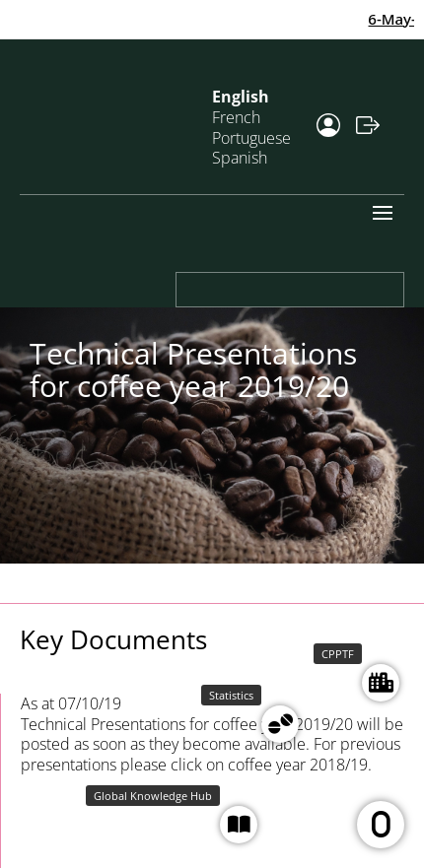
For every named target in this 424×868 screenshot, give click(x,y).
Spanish (240, 158)
